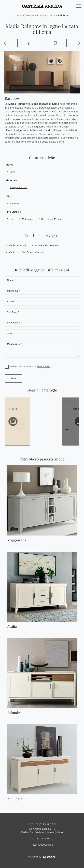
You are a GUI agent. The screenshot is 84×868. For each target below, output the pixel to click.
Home (19, 15)
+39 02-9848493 (44, 838)
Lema (12, 172)
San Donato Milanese (52, 219)
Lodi (12, 219)
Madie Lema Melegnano (47, 245)
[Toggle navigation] (79, 6)
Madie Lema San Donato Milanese (26, 252)
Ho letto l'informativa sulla (30, 366)
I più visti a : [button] (13, 212)
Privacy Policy (44, 366)
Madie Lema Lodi (18, 245)
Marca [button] (9, 165)
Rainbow (63, 15)
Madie (52, 15)
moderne (14, 203)
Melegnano (28, 219)
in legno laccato (18, 187)
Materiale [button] (11, 180)
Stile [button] (8, 196)
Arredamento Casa (36, 15)
